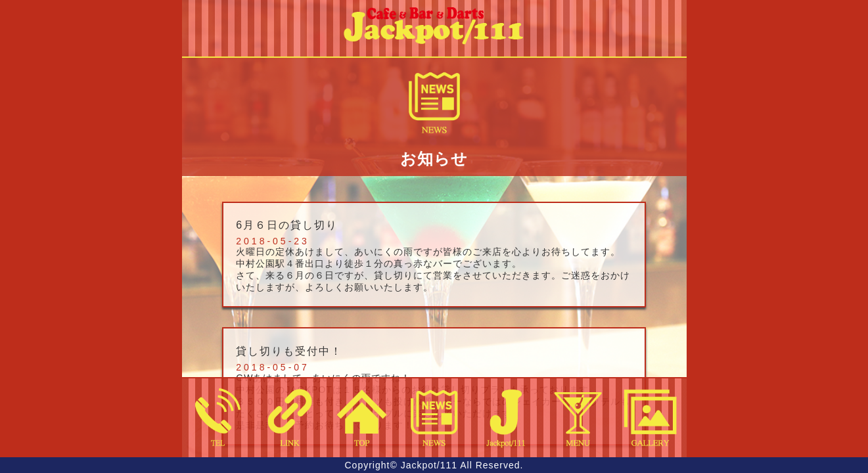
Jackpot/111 (429, 465)
